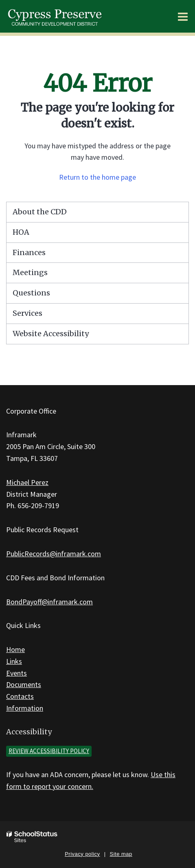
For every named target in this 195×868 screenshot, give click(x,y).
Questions (31, 293)
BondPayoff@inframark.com (49, 602)
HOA (21, 232)
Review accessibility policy (49, 751)
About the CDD (40, 212)
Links (14, 661)
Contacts (20, 696)
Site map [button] (121, 854)
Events (16, 673)
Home (15, 649)
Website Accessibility (51, 334)
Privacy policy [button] (82, 854)
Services (27, 313)
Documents (24, 684)
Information (25, 708)
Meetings (30, 272)
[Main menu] (183, 16)
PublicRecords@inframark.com (54, 554)
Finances (29, 252)
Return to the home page (97, 177)
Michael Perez (27, 482)
